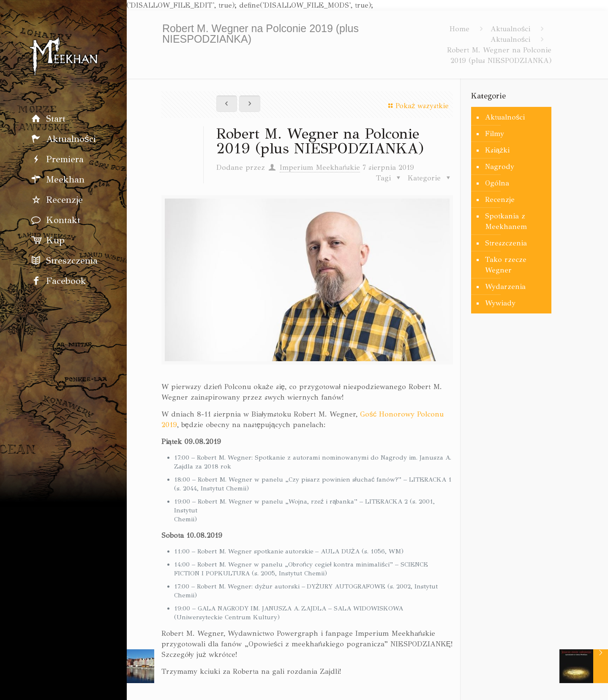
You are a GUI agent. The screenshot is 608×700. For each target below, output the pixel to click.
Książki (497, 150)
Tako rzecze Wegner (506, 265)
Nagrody (500, 167)
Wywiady (500, 303)
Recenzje (500, 200)
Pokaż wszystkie (417, 106)
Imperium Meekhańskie (320, 168)
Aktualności (511, 29)
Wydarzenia (505, 287)
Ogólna (497, 183)
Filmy (495, 134)
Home (459, 29)
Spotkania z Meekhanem (506, 221)
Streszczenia (506, 243)
